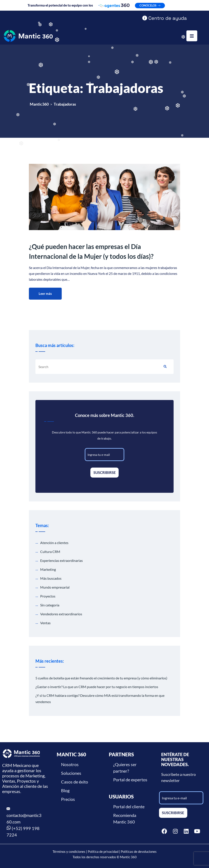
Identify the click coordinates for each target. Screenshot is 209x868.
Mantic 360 (128, 857)
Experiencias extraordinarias (61, 560)
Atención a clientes (54, 543)
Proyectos (48, 596)
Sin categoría (50, 605)
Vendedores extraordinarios (61, 614)
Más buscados (51, 578)
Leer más (45, 294)
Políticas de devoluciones (139, 851)
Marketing (48, 569)
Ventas (45, 623)
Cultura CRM (50, 552)
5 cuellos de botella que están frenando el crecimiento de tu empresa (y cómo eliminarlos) (101, 678)
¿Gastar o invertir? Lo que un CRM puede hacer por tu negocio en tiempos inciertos (97, 687)
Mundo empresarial (55, 587)
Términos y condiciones (69, 851)
